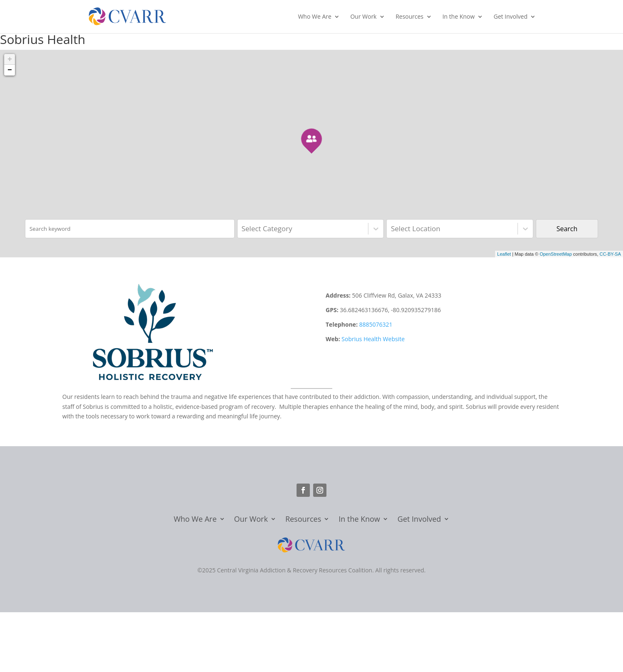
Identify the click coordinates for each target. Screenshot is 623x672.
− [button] (10, 70)
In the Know (459, 17)
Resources (409, 17)
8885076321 (376, 324)
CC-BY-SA (610, 254)
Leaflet (504, 254)
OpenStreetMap (556, 254)
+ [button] (10, 59)
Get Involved (510, 17)
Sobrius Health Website (373, 339)
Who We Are (314, 17)
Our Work (363, 17)
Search (567, 229)
